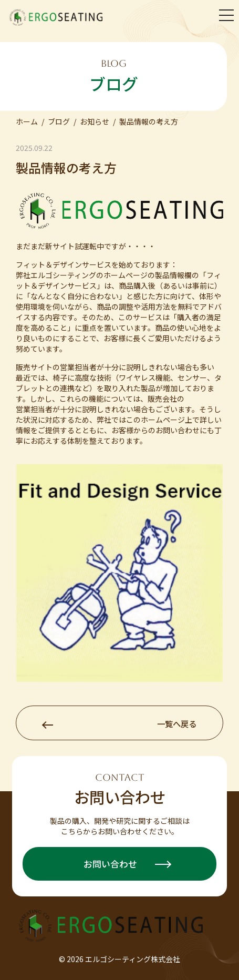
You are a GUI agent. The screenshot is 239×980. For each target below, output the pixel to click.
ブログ (59, 121)
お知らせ (95, 121)
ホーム (27, 121)
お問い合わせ (127, 864)
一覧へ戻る (119, 723)
